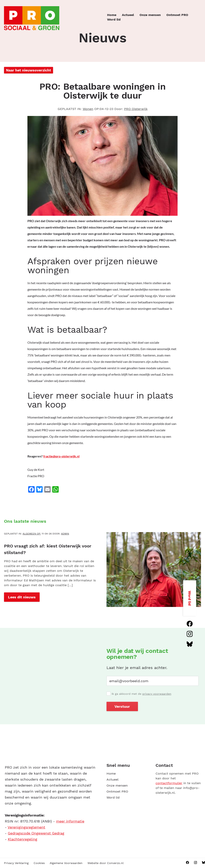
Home (112, 15)
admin (65, 534)
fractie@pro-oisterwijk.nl (61, 456)
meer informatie (70, 821)
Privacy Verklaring (16, 863)
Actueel (128, 15)
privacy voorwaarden (157, 694)
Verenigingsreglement (26, 827)
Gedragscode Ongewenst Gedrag (36, 833)
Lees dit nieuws (22, 597)
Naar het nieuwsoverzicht (29, 70)
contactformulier (169, 783)
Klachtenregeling (23, 839)
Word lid (114, 19)
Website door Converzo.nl (106, 863)
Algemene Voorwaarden (66, 863)
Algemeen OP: (32, 534)
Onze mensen (150, 15)
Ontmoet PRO (177, 15)
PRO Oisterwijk (136, 109)
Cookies (39, 863)
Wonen (88, 109)
